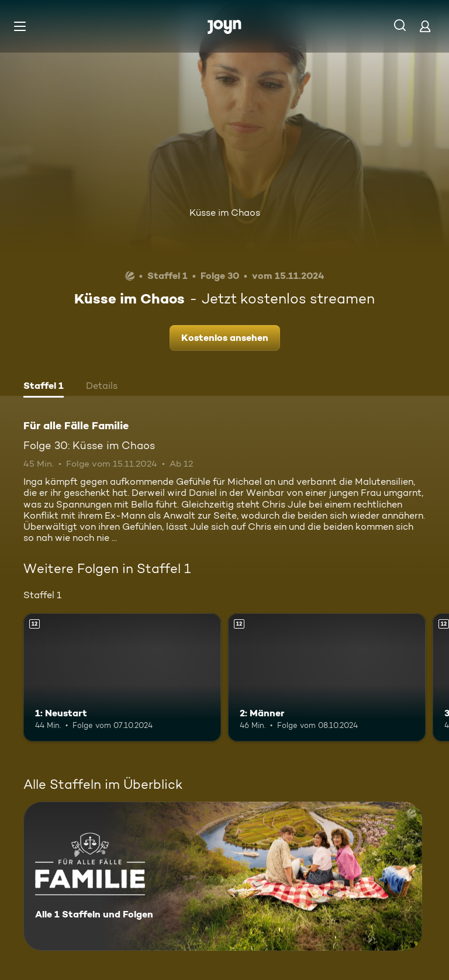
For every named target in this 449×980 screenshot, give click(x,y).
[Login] (425, 26)
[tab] (44, 387)
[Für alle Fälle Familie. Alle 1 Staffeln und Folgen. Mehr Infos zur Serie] (223, 876)
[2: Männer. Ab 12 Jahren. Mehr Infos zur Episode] (327, 678)
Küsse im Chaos (225, 213)
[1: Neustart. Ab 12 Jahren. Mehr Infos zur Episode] (122, 678)
